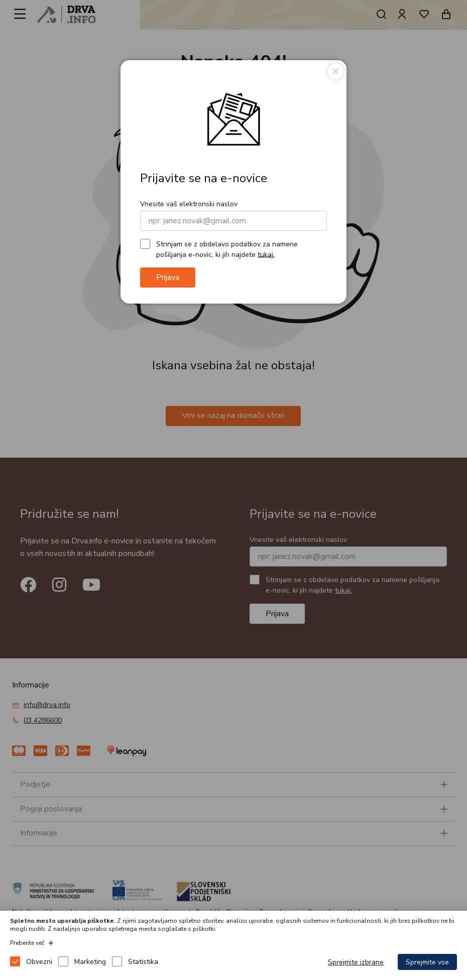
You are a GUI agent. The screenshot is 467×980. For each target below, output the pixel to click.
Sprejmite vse (427, 962)
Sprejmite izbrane (356, 962)
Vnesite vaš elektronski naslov (189, 204)
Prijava (168, 277)
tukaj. (266, 254)
